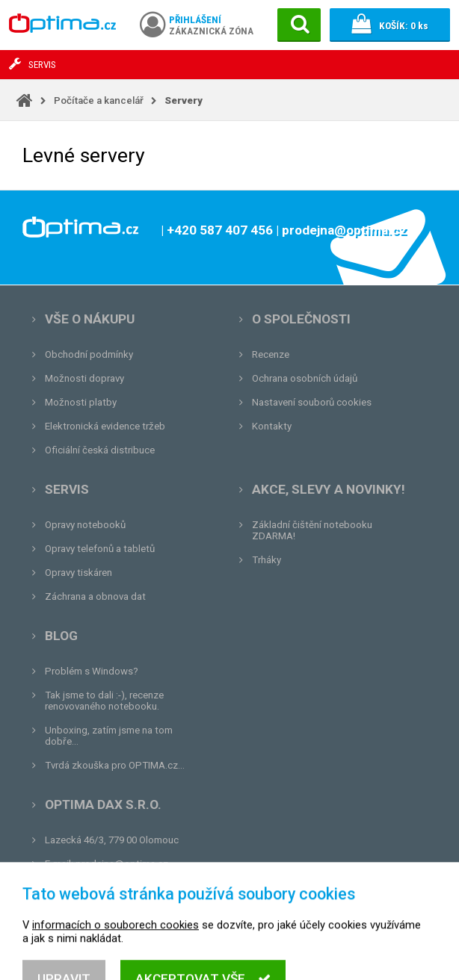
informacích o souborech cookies (115, 957)
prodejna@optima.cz (122, 864)
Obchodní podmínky (89, 354)
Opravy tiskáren (78, 573)
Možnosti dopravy (84, 378)
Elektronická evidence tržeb (105, 426)
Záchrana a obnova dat (95, 596)
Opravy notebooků (85, 525)
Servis (67, 489)
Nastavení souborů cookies (312, 402)
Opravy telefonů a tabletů (100, 549)
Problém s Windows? (92, 671)
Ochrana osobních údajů (305, 378)
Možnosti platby (81, 402)
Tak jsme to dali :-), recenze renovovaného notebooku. (104, 701)
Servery (184, 100)
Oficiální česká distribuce (100, 450)
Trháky (267, 560)
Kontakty (272, 426)
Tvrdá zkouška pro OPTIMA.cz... (115, 765)
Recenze (271, 354)
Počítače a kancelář (99, 100)
